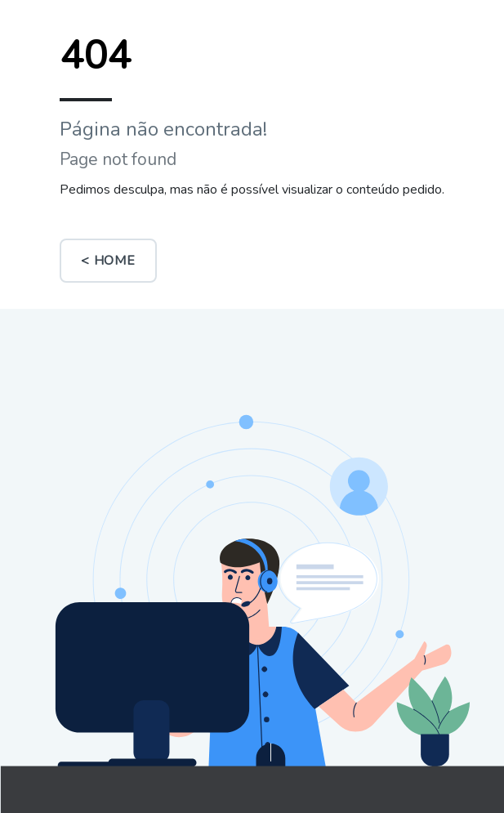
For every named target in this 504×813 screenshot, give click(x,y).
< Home (108, 261)
